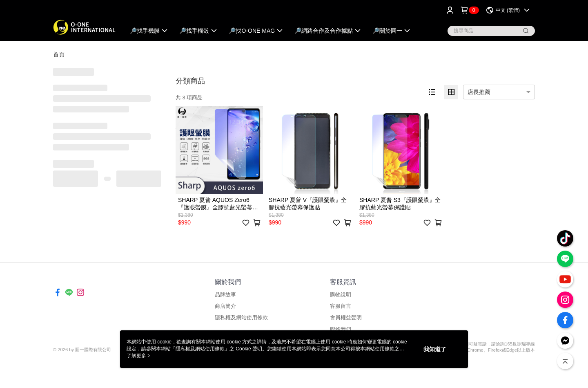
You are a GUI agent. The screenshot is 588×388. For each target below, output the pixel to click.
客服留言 (341, 306)
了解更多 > (138, 356)
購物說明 (341, 295)
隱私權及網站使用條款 (241, 317)
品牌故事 (225, 295)
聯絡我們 (341, 329)
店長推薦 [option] (479, 92)
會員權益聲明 (346, 317)
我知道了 (435, 349)
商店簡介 (225, 306)
